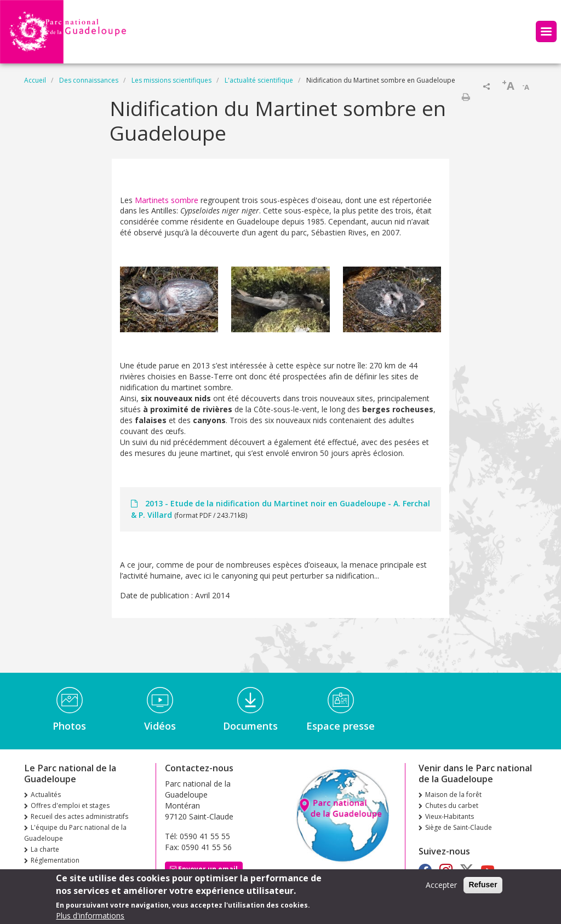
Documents (250, 726)
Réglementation (55, 860)
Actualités (46, 795)
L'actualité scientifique (259, 80)
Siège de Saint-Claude (459, 827)
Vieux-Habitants (450, 816)
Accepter (441, 889)
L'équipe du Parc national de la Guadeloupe (75, 833)
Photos (69, 726)
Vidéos (160, 726)
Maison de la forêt (453, 795)
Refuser (483, 888)
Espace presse (340, 726)
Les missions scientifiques (171, 80)
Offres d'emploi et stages (70, 805)
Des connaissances (89, 80)
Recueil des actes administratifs (79, 816)
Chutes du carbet (452, 805)
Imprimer (466, 97)
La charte (45, 849)
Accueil (35, 80)
